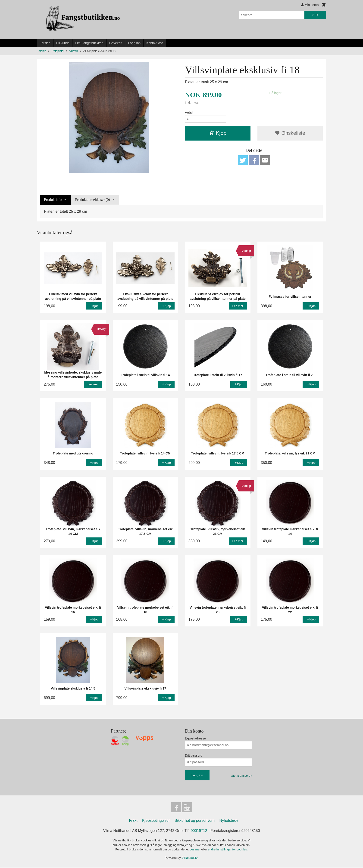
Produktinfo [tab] (53, 200)
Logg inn (134, 43)
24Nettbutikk (190, 859)
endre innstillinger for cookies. (228, 851)
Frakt (133, 822)
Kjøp (218, 134)
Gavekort (116, 43)
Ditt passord (194, 755)
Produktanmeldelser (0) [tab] (92, 200)
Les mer (196, 851)
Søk (315, 15)
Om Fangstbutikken (89, 43)
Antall (189, 112)
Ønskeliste (290, 134)
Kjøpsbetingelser (156, 822)
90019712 (199, 832)
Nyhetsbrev (229, 822)
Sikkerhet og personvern (195, 822)
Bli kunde (63, 43)
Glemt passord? (241, 776)
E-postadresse (195, 738)
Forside (45, 43)
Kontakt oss (155, 43)
